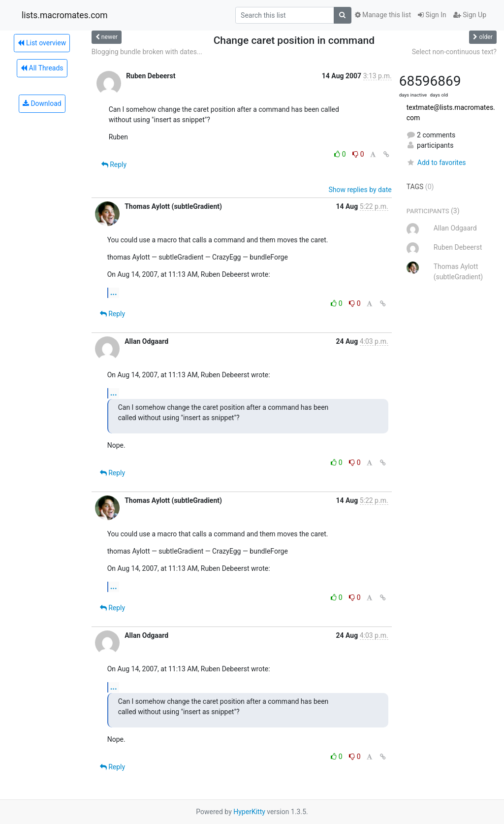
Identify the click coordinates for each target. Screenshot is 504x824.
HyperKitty (249, 812)
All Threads (42, 68)
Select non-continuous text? (454, 52)
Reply (114, 165)
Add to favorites (436, 163)
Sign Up (470, 15)
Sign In (432, 15)
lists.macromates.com (65, 15)
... (114, 292)
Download (42, 103)
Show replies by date (360, 190)
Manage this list (383, 15)
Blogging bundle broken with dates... (147, 52)
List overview (42, 43)
